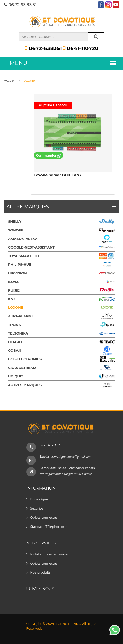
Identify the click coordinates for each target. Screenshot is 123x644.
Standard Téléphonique (49, 527)
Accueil (10, 80)
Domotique (39, 499)
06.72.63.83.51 (50, 445)
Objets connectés (44, 517)
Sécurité (37, 508)
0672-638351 (43, 48)
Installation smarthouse (49, 554)
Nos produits (40, 572)
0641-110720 (81, 48)
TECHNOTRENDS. (68, 624)
